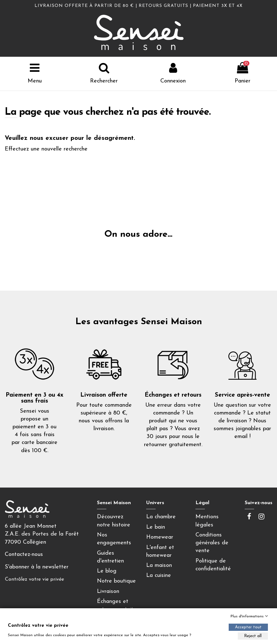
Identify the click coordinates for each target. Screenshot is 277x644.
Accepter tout (248, 627)
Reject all (253, 636)
